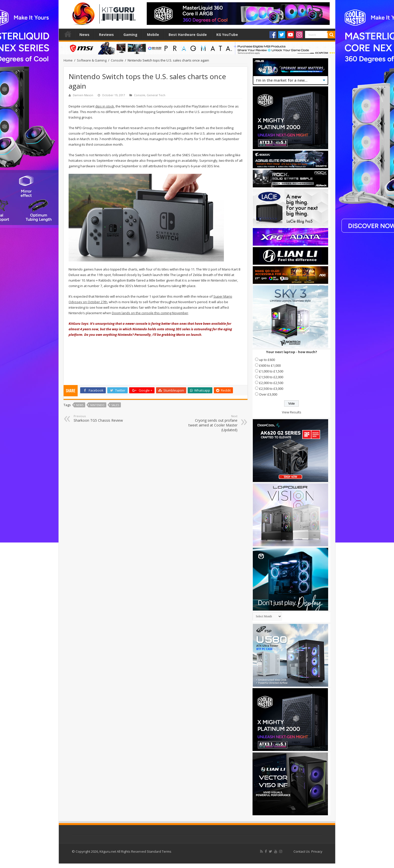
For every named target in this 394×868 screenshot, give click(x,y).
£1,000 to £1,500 (271, 371)
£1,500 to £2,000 (271, 377)
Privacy (317, 851)
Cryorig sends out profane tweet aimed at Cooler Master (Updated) (212, 423)
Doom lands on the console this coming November (150, 313)
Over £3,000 (268, 394)
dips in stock (105, 106)
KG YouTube (227, 35)
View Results (292, 412)
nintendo (97, 405)
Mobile (153, 35)
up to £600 (267, 360)
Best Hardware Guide (188, 35)
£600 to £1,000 (270, 365)
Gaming (130, 35)
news (80, 405)
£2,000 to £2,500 (271, 383)
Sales (115, 405)
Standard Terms (159, 851)
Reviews (106, 35)
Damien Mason (83, 95)
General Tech (156, 95)
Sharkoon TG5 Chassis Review (99, 418)
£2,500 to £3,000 (271, 389)
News (84, 35)
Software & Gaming (92, 60)
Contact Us (302, 851)
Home (68, 34)
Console (117, 60)
